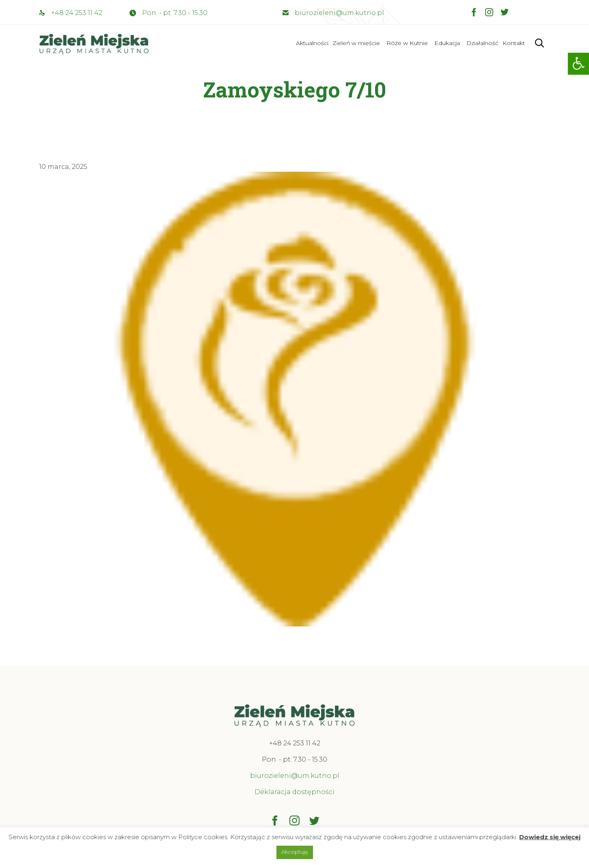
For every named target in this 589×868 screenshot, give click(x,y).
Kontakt (514, 43)
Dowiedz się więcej (550, 837)
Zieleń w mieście (356, 43)
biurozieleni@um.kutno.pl (339, 13)
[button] (578, 64)
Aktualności (312, 43)
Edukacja (447, 43)
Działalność (482, 43)
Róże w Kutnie (407, 43)
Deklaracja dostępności (294, 792)
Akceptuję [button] (295, 852)
